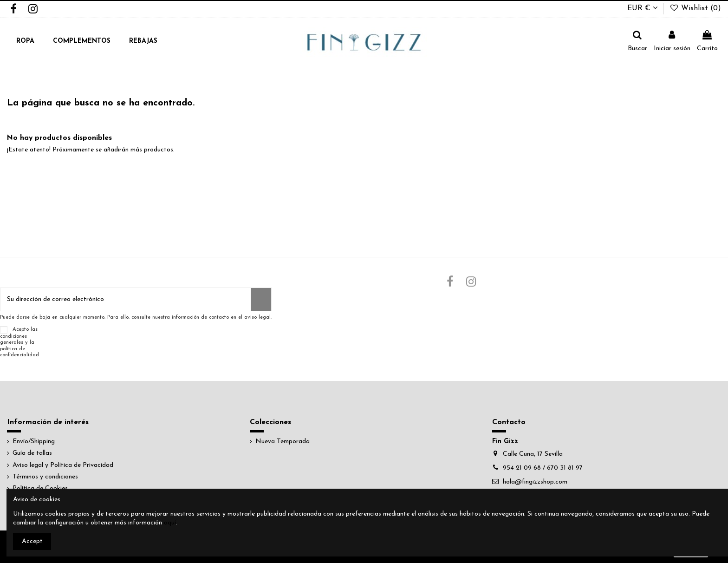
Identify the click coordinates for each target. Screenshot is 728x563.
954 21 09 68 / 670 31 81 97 (543, 468)
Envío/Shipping (34, 442)
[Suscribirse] (261, 299)
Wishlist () (695, 8)
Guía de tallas (32, 453)
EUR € (642, 8)
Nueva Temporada (283, 442)
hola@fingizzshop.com (535, 482)
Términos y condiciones (45, 477)
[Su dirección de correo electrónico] (126, 299)
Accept (32, 541)
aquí (170, 523)
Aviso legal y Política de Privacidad (63, 465)
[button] (25, 42)
